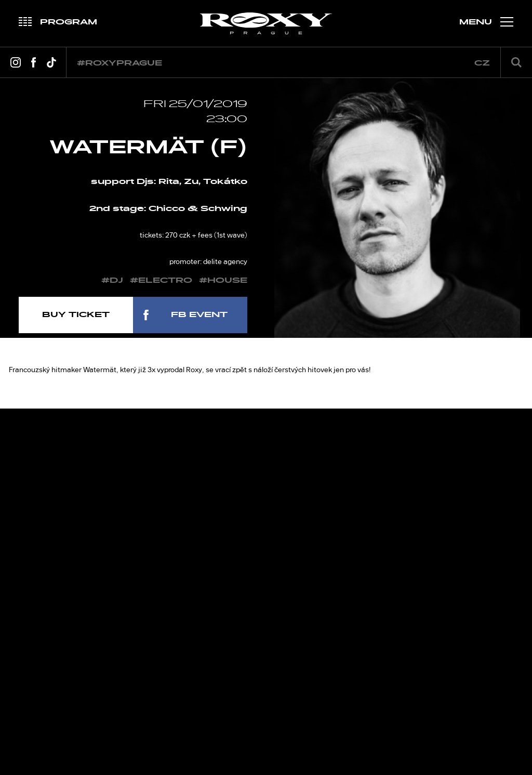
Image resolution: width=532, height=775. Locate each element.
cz (482, 63)
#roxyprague (119, 63)
